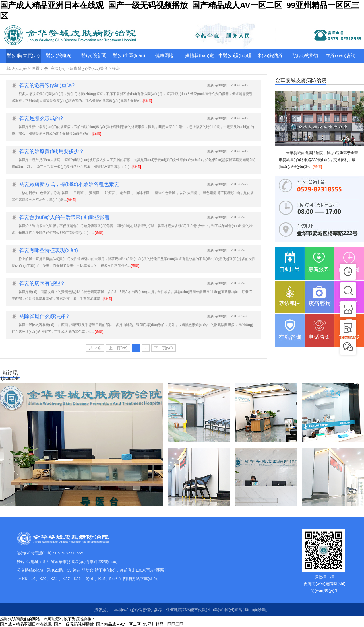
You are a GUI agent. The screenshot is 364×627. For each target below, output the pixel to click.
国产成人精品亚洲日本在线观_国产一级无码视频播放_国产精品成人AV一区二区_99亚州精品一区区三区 (92, 624)
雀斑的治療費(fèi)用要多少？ (52, 151)
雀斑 (116, 68)
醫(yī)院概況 (58, 56)
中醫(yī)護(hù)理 (235, 56)
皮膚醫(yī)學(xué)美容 (89, 68)
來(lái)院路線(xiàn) (270, 58)
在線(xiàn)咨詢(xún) (341, 58)
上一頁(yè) (118, 348)
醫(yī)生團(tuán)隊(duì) (129, 58)
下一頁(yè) (164, 348)
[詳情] (148, 101)
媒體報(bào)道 (199, 56)
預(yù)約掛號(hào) (305, 58)
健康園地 (164, 56)
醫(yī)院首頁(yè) (23, 56)
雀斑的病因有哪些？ (42, 283)
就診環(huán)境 (10, 374)
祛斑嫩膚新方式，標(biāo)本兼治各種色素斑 (69, 184)
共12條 (95, 348)
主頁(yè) (58, 68)
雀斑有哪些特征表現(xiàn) (48, 250)
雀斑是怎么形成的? (41, 118)
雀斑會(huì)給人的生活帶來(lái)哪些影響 (64, 217)
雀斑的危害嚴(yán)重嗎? (47, 85)
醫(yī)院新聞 (94, 56)
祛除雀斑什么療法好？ (45, 316)
